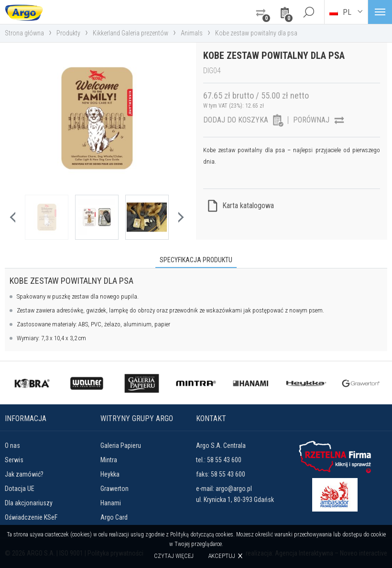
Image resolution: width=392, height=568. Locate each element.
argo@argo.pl (234, 489)
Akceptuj (222, 556)
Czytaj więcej (174, 556)
